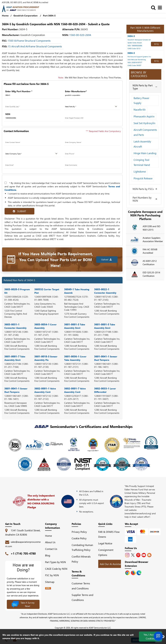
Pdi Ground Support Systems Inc (139, 57)
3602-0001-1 (45, 390)
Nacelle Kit (139, 110)
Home (5, 16)
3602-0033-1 (105, 390)
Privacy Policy (79, 532)
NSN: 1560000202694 (135, 46)
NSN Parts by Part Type (143, 87)
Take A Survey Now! (23, 604)
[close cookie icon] (163, 637)
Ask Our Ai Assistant (111, 564)
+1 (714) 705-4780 (23, 553)
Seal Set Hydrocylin (144, 123)
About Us (50, 542)
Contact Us (51, 549)
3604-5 (131, 36)
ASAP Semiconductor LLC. (100, 628)
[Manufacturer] (92, 95)
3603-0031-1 (15, 326)
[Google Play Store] (134, 572)
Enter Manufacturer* (76, 91)
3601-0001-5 (105, 326)
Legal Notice (105, 543)
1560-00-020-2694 (80, 35)
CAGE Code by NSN (56, 569)
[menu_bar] (161, 7)
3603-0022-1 (105, 291)
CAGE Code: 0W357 (134, 65)
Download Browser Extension (136, 564)
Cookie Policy (79, 538)
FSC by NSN (52, 575)
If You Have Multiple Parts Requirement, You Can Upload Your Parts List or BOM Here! (56, 259)
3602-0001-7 (75, 390)
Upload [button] (106, 259)
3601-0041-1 (106, 358)
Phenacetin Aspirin (144, 116)
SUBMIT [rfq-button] (19, 211)
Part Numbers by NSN (142, 199)
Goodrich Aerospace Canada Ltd (139, 40)
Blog (48, 555)
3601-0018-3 (46, 358)
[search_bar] (154, 7)
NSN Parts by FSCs (143, 189)
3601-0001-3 (75, 326)
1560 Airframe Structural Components (29, 41)
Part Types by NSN (55, 562)
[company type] (32, 154)
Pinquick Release (143, 178)
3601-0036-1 (75, 358)
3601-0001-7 (15, 358)
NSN (8, 114)
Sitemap (51, 582)
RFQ (157, 44)
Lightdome (140, 171)
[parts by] (92, 107)
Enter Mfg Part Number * (19, 91)
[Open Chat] (158, 636)
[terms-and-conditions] (6, 183)
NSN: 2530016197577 (135, 62)
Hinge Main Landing (145, 153)
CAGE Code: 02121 (134, 48)
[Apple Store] (128, 572)
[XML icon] (48, 588)
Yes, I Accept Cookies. (150, 636)
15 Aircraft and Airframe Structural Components (35, 46)
